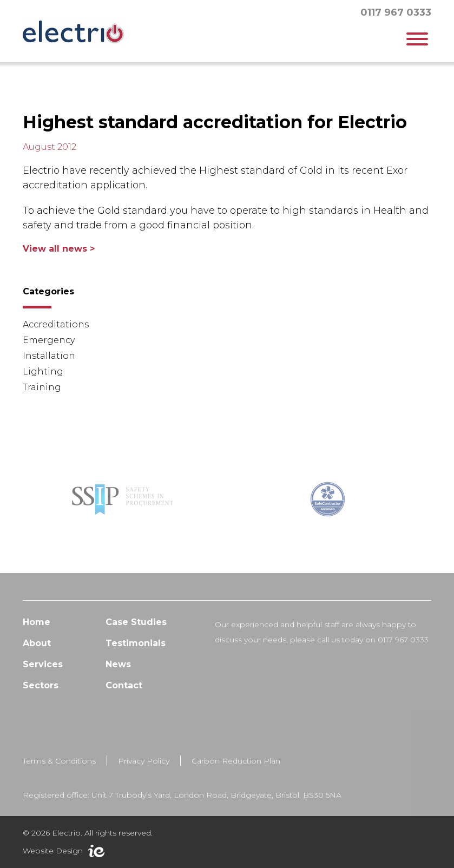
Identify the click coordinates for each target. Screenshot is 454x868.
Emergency (49, 340)
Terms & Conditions (59, 772)
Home (37, 633)
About (37, 654)
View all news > (59, 249)
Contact (124, 696)
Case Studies (136, 633)
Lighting (43, 371)
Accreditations (56, 324)
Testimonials (136, 654)
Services (43, 675)
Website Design (53, 851)
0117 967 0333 (396, 12)
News (118, 675)
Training (42, 387)
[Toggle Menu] (417, 39)
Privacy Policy (144, 772)
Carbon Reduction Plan (236, 772)
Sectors (41, 696)
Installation (49, 356)
